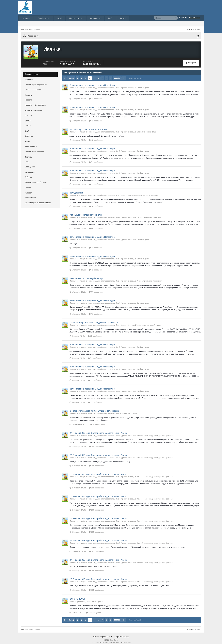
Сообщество (44, 18)
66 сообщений (96, 226)
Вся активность (31, 71)
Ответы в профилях (33, 87)
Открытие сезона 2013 (146, 129)
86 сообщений (98, 422)
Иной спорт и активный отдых (148, 322)
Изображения (30, 195)
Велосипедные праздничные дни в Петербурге (93, 82)
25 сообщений (95, 333)
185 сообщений (97, 444)
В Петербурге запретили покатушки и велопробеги (94, 408)
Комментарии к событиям (36, 180)
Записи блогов (31, 144)
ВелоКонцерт (77, 596)
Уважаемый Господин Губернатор (86, 212)
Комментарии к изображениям (38, 200)
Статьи (28, 123)
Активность (95, 18)
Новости (28, 97)
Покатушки (98, 599)
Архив (123, 18)
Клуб (59, 18)
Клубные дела (143, 85)
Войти (183, 18)
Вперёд (117, 76)
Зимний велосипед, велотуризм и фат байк (155, 433)
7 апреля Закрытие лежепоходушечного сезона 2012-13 (97, 320)
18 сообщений (96, 138)
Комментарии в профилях (36, 82)
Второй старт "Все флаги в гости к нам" (89, 127)
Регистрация (195, 18)
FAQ (110, 18)
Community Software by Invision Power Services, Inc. (111, 640)
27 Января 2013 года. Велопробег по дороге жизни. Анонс (98, 430)
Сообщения (30, 164)
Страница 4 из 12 (136, 75)
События (28, 174)
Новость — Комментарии (35, 102)
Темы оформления (102, 634)
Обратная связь (122, 634)
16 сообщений (96, 204)
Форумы (26, 18)
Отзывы (28, 185)
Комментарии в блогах (34, 149)
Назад (71, 76)
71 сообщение (96, 96)
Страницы (29, 133)
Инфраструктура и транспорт (147, 193)
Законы (134, 411)
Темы (27, 159)
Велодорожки (76, 190)
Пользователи (76, 18)
